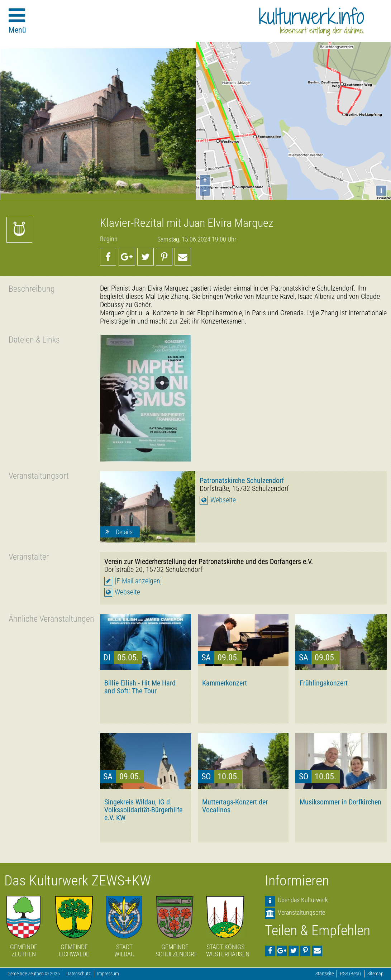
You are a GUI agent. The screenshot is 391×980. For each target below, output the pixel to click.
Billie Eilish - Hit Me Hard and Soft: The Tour (140, 687)
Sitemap (375, 974)
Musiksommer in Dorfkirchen (340, 802)
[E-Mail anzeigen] (138, 581)
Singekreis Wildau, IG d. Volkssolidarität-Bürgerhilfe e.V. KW (143, 810)
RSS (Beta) (351, 974)
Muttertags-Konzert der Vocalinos (235, 806)
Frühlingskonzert (324, 683)
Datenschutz (78, 974)
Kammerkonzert (225, 683)
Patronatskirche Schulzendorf (242, 481)
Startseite (325, 974)
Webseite (223, 500)
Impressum (108, 974)
